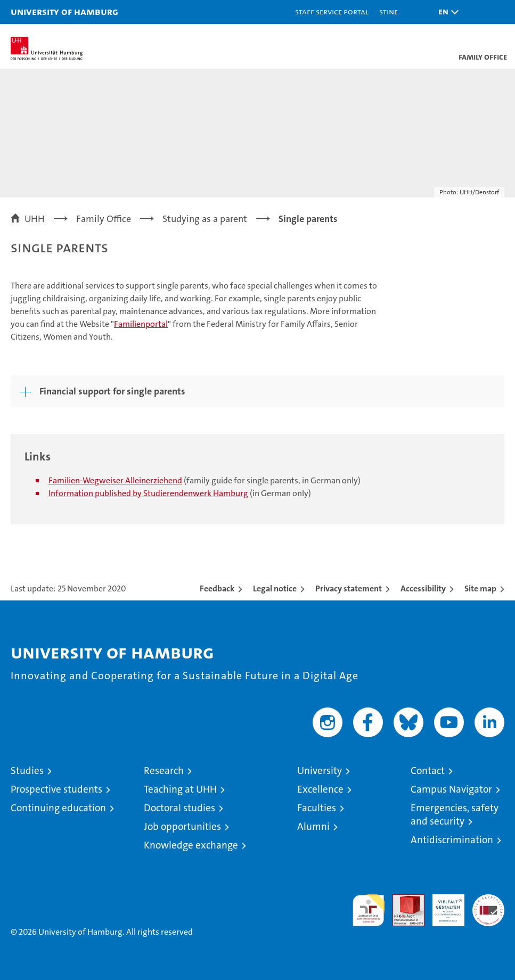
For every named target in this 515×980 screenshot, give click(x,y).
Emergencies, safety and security (455, 814)
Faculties (317, 808)
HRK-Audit (443, 905)
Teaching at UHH (180, 789)
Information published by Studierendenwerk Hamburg (148, 493)
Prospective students (56, 789)
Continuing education (58, 808)
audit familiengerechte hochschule (369, 910)
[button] (446, 12)
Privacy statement (349, 588)
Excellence (320, 789)
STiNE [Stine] (389, 11)
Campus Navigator (451, 789)
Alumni (313, 826)
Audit (403, 900)
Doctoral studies (179, 808)
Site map (480, 588)
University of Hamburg (64, 11)
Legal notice (275, 588)
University (320, 771)
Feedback (217, 588)
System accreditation (488, 905)
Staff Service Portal (332, 11)
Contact (428, 771)
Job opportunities (182, 826)
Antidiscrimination (452, 840)
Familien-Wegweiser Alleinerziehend (115, 480)
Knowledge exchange (191, 845)
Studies (27, 771)
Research (164, 771)
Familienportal (141, 324)
